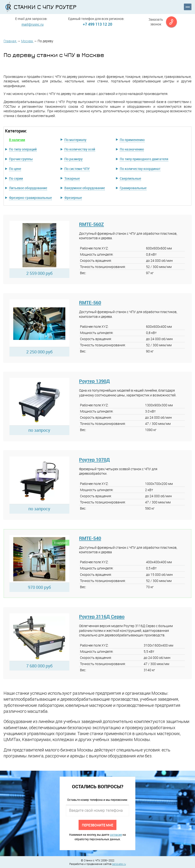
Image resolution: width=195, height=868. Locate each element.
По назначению (132, 149)
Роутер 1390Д (94, 381)
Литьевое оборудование (28, 188)
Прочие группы (21, 159)
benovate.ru (119, 864)
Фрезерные (73, 198)
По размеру (73, 159)
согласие (116, 835)
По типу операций (23, 149)
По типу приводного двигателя (144, 159)
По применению (132, 140)
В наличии (17, 140)
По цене (15, 169)
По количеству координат (140, 169)
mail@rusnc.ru (33, 24)
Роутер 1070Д (94, 460)
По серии (16, 178)
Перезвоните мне (97, 825)
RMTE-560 (90, 303)
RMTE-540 (90, 538)
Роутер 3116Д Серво (102, 617)
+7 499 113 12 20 (97, 24)
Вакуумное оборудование (85, 188)
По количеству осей (80, 149)
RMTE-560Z (91, 224)
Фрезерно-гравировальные (30, 198)
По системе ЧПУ (77, 169)
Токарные (72, 178)
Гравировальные (133, 188)
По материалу (75, 140)
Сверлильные (130, 178)
